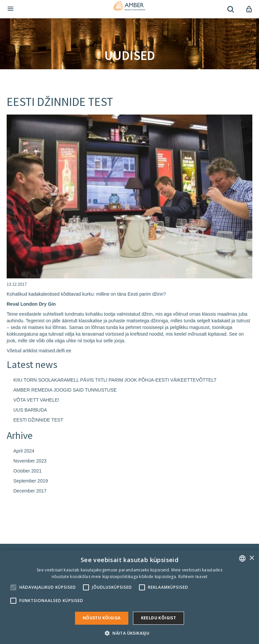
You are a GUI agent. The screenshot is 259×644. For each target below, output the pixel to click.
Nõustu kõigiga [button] (102, 618)
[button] (129, 633)
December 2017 (30, 491)
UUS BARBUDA (30, 410)
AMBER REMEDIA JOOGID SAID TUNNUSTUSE (65, 390)
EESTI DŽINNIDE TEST (38, 420)
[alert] (129, 597)
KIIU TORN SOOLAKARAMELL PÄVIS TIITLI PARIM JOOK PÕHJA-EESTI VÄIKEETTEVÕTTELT (115, 380)
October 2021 (27, 471)
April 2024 (24, 451)
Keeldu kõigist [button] (159, 618)
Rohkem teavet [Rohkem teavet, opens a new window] (193, 577)
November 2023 (30, 461)
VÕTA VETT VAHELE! (36, 400)
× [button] (251, 558)
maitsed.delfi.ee (55, 351)
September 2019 (31, 481)
